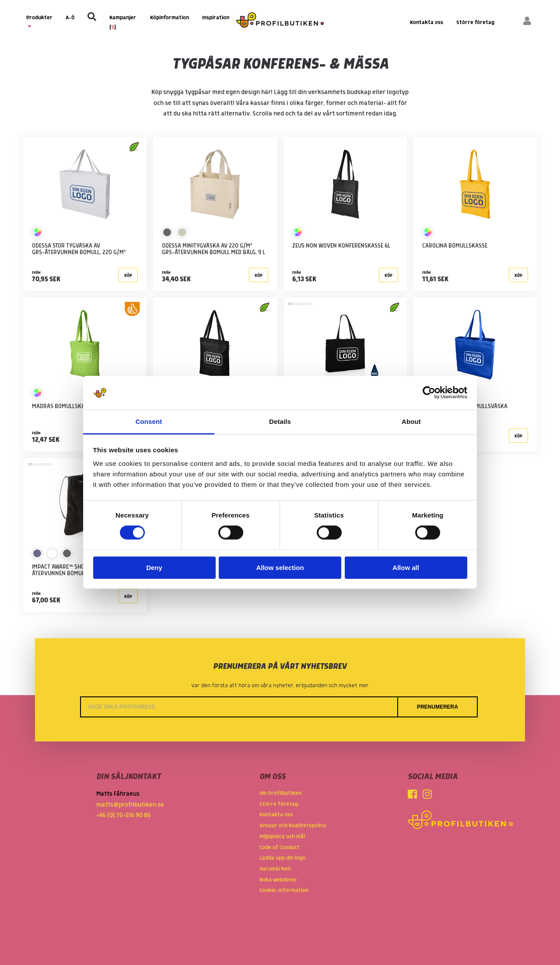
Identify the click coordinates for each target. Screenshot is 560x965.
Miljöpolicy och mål (282, 837)
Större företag (475, 23)
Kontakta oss (427, 23)
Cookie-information (284, 890)
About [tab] (411, 421)
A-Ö (70, 18)
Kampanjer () (123, 23)
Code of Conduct (280, 848)
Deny (154, 568)
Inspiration (216, 18)
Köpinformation (170, 18)
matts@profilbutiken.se (130, 805)
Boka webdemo (278, 880)
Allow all (406, 568)
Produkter (39, 22)
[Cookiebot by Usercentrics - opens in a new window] (429, 393)
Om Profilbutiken (280, 793)
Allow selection (280, 568)
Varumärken (275, 869)
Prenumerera (437, 707)
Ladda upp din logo (282, 858)
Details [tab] (280, 421)
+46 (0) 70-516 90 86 (124, 815)
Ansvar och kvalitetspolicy (293, 826)
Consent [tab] (149, 421)
